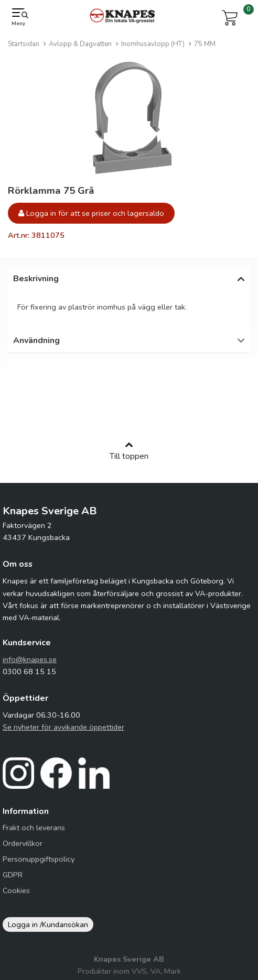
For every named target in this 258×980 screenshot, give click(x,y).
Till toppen (129, 456)
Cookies (16, 896)
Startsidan (24, 44)
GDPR (13, 880)
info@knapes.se (30, 665)
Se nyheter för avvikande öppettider (63, 732)
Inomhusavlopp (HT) (153, 44)
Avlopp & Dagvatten (80, 44)
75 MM (205, 44)
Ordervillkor (23, 849)
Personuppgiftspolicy (39, 864)
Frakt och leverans (34, 833)
